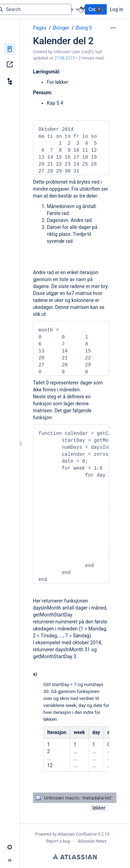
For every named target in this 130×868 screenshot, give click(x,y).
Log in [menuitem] (116, 9)
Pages (40, 28)
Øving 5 (84, 28)
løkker (99, 808)
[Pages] (10, 49)
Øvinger (61, 28)
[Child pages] (10, 81)
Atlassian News (92, 841)
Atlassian (75, 857)
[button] (99, 9)
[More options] (113, 28)
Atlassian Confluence (77, 834)
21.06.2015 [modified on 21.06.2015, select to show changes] (65, 58)
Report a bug (58, 841)
